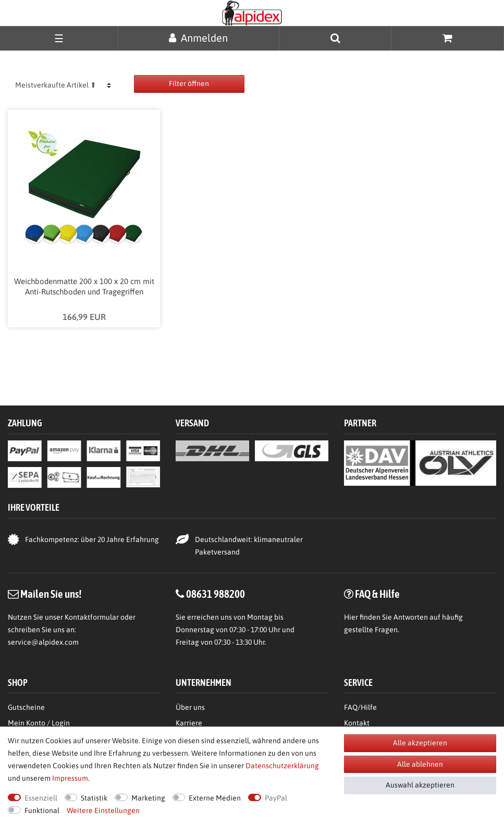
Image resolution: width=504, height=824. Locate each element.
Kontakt (357, 723)
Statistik (94, 798)
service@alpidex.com (43, 642)
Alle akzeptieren (420, 743)
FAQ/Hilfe (360, 707)
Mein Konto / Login (39, 723)
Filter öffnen (189, 83)
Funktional (42, 810)
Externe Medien (215, 798)
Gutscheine (26, 707)
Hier (351, 617)
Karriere (189, 723)
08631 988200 (216, 594)
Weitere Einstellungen (103, 810)
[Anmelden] (199, 38)
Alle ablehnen (420, 764)
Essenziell (41, 798)
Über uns (190, 707)
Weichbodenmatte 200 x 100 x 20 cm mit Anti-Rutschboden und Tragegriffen (84, 286)
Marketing (148, 798)
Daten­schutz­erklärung (282, 766)
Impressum (70, 778)
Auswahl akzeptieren (420, 785)
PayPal (276, 798)
